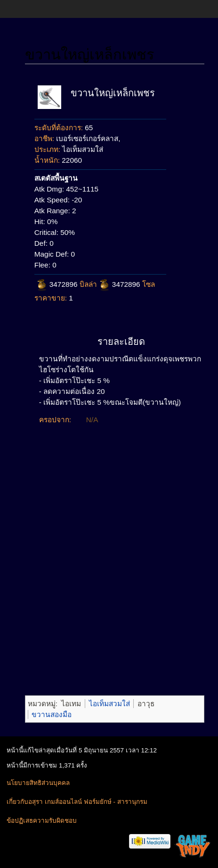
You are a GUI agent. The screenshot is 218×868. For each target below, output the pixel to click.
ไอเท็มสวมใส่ (109, 704)
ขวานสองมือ (52, 714)
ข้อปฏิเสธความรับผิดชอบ (42, 821)
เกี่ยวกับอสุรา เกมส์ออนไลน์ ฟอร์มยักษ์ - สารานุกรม (77, 802)
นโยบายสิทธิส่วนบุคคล (38, 783)
